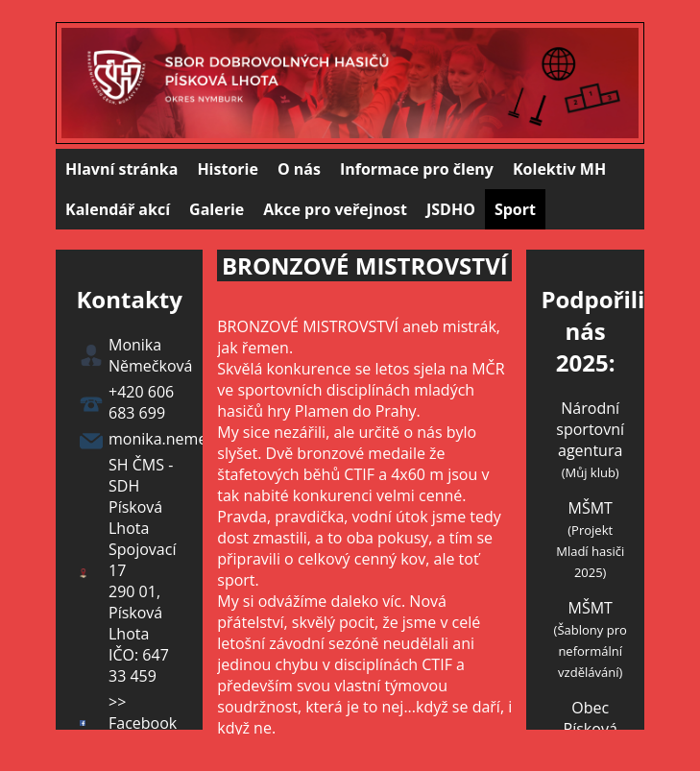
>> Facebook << (143, 723)
